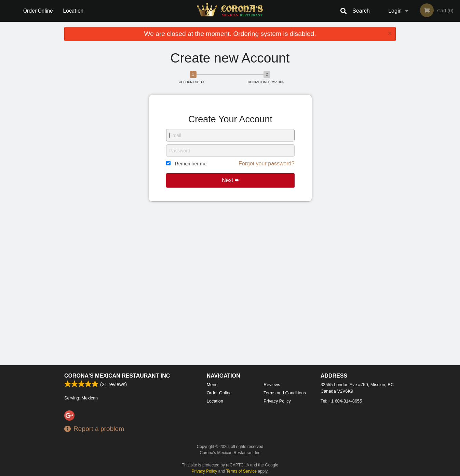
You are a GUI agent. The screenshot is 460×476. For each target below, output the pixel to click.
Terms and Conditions (285, 393)
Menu (212, 385)
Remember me (191, 164)
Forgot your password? (267, 164)
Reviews (272, 385)
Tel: (341, 401)
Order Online (38, 11)
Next (230, 180)
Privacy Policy (277, 401)
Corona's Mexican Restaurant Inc (117, 376)
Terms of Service (241, 471)
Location (73, 11)
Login (395, 11)
